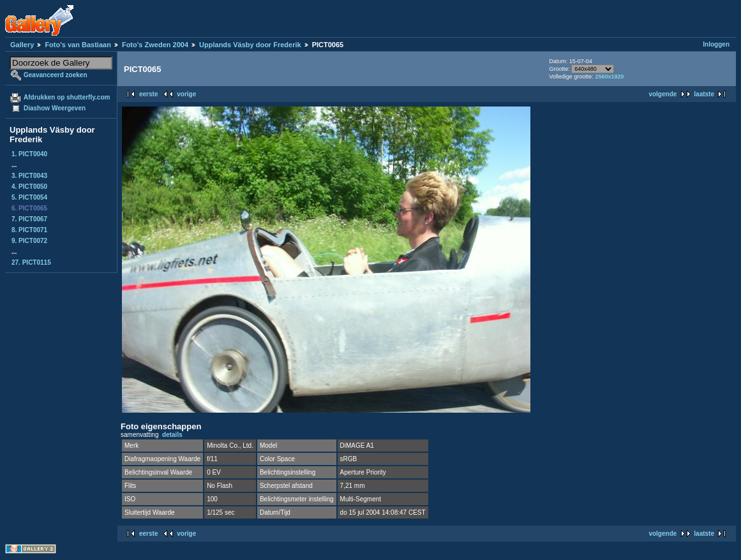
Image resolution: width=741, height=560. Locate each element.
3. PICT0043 (29, 176)
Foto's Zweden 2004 (155, 45)
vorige (186, 94)
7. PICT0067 (29, 219)
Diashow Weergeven (55, 108)
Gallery (22, 45)
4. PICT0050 (29, 187)
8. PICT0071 (29, 230)
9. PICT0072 (29, 241)
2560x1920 (609, 77)
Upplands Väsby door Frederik (250, 45)
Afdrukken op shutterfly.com (67, 97)
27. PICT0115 (31, 262)
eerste (148, 94)
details (172, 435)
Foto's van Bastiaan (78, 45)
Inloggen (716, 44)
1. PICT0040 (29, 154)
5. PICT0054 (29, 197)
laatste (704, 94)
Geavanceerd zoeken (56, 75)
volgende (662, 94)
